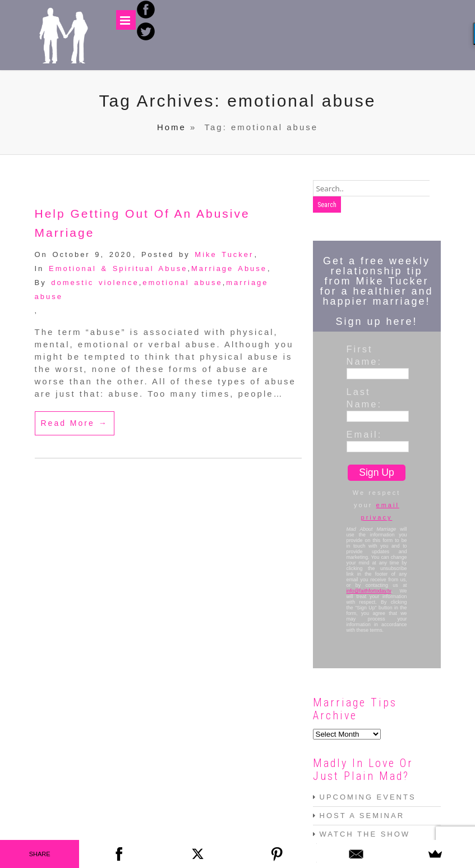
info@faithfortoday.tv (369, 591)
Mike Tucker (224, 254)
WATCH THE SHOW (365, 834)
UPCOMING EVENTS (368, 797)
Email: (365, 434)
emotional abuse (182, 283)
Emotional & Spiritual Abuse (118, 268)
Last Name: (365, 398)
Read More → (75, 423)
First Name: (365, 355)
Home (172, 127)
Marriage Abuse (229, 268)
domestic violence (95, 283)
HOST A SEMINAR (362, 816)
